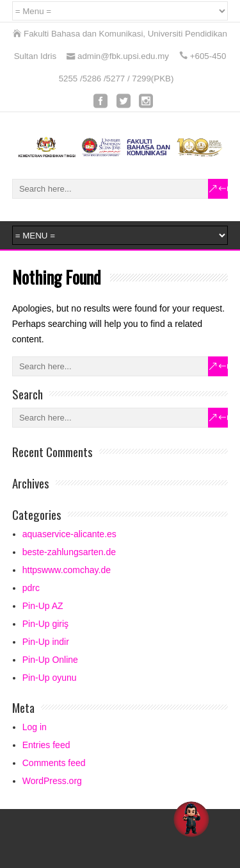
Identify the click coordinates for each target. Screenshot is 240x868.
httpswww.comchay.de (67, 570)
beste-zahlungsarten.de (69, 552)
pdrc (31, 588)
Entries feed (46, 745)
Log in (35, 727)
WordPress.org (52, 781)
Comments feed (54, 763)
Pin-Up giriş (45, 624)
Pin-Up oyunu (50, 678)
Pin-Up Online (50, 660)
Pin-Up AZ (43, 606)
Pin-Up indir (46, 642)
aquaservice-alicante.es (69, 534)
